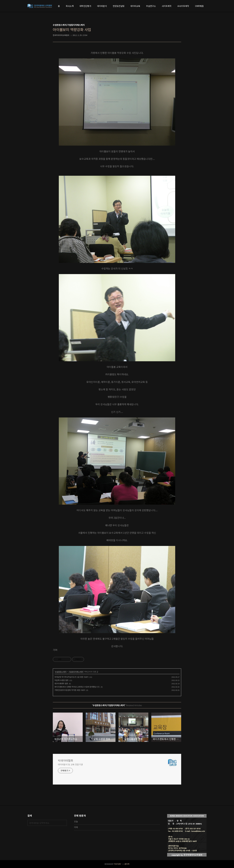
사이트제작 (167, 6)
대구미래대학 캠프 (61, 683)
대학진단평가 (85, 6)
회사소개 (70, 6)
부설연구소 (151, 6)
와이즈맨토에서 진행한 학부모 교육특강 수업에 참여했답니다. (77, 687)
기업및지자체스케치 (76, 672)
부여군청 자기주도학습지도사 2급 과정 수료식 (71, 677)
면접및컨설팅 (119, 6)
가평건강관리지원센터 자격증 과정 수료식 (70, 690)
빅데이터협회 (66, 760)
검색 (64, 823)
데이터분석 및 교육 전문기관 (70, 764)
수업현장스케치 (61, 672)
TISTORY (118, 864)
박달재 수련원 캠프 (61, 680)
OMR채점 (199, 6)
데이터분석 (102, 6)
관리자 (127, 864)
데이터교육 (135, 6)
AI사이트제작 (183, 6)
